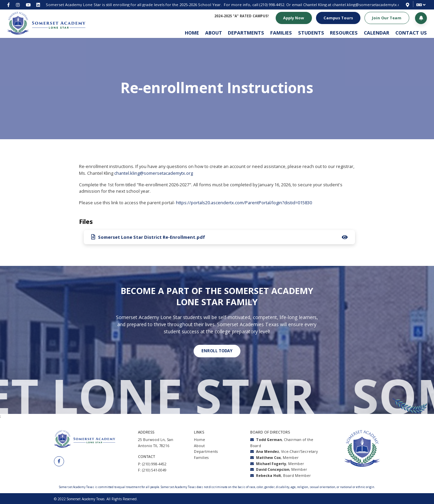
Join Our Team (386, 18)
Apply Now (293, 18)
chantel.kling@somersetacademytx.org (368, 5)
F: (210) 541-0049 (152, 469)
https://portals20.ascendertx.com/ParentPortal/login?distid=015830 (244, 203)
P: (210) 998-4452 (152, 463)
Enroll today (217, 350)
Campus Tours (338, 18)
